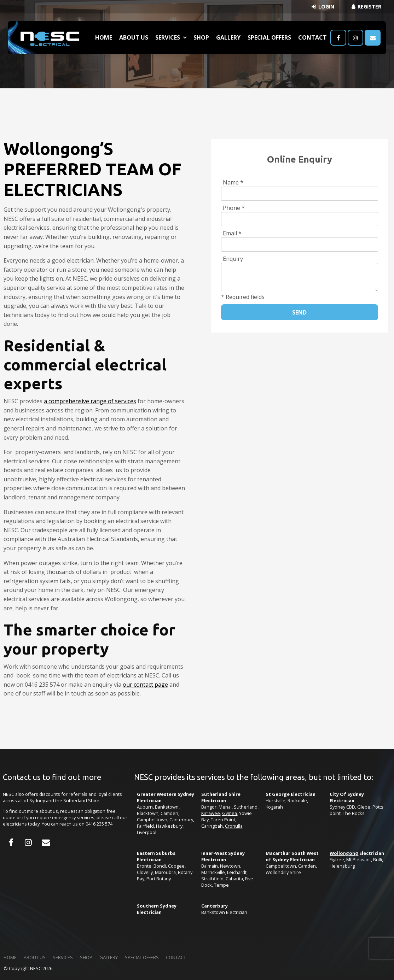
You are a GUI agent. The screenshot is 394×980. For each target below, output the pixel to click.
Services (168, 37)
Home (104, 37)
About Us (134, 37)
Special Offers (269, 37)
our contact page (145, 685)
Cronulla (234, 826)
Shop (201, 37)
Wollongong (344, 853)
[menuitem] (10, 958)
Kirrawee (211, 813)
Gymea (230, 813)
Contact (312, 37)
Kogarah (274, 807)
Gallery (228, 37)
